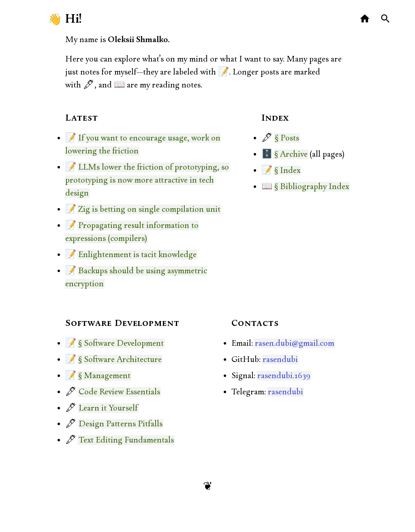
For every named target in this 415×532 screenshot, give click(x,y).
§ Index (287, 170)
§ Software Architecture (120, 360)
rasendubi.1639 (284, 376)
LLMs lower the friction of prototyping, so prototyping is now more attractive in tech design (147, 180)
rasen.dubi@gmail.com (295, 343)
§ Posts (287, 138)
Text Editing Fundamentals (126, 440)
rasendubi (280, 360)
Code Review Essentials (119, 392)
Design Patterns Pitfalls (121, 424)
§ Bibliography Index (312, 187)
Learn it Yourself (108, 408)
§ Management (104, 376)
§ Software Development (121, 343)
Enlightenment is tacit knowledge (137, 255)
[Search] (386, 19)
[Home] (365, 19)
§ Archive (291, 154)
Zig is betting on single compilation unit (149, 209)
